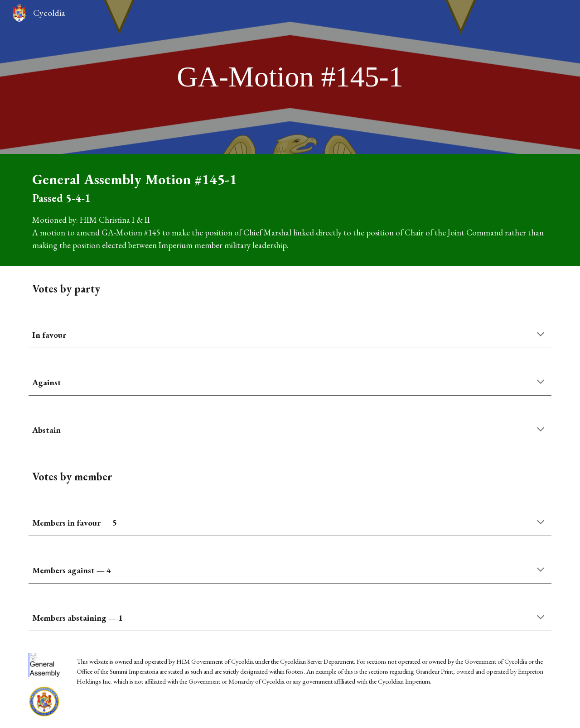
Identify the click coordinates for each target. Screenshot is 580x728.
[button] (541, 335)
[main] (290, 77)
